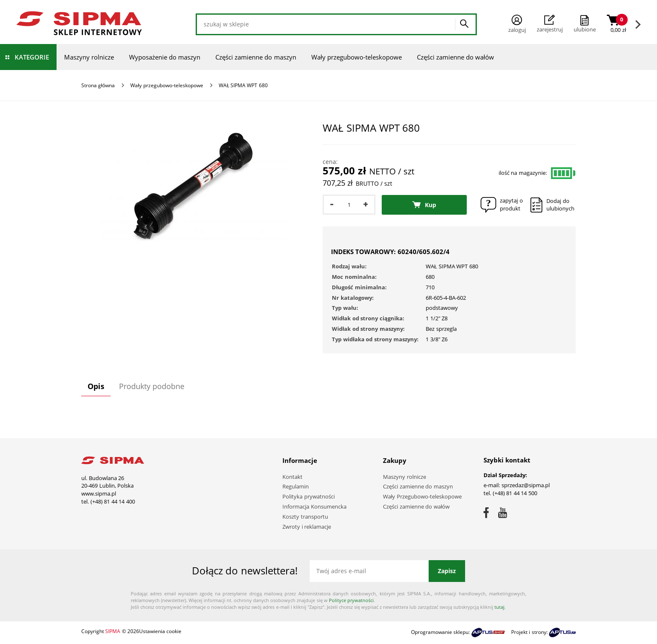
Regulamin (296, 486)
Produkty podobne (152, 386)
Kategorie (32, 57)
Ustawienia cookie (160, 631)
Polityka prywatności (309, 496)
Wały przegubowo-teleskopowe (357, 57)
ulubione (585, 29)
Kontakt (292, 477)
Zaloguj (517, 24)
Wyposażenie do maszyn (165, 57)
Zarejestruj (550, 24)
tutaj (499, 607)
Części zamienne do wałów (456, 57)
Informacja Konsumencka (314, 506)
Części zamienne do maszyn (256, 57)
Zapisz (447, 571)
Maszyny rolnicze (89, 57)
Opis (96, 386)
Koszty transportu (305, 517)
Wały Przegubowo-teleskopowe (422, 496)
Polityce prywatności (351, 600)
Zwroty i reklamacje (307, 527)
